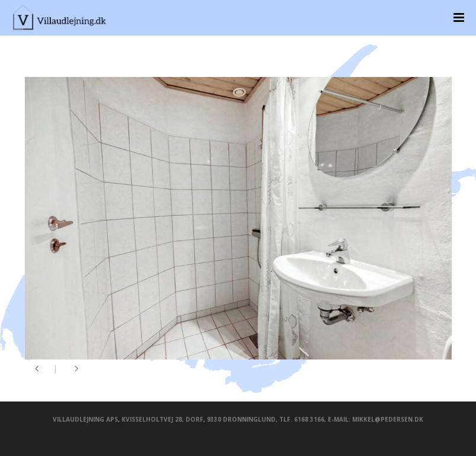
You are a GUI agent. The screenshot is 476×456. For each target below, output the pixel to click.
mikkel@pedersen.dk (388, 419)
